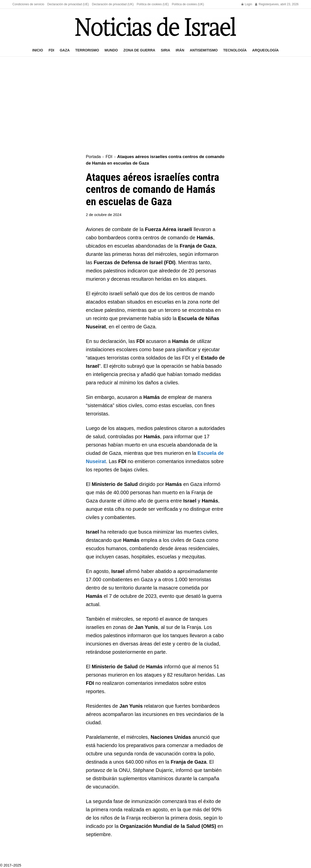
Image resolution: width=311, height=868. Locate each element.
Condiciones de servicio (28, 4)
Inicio (38, 50)
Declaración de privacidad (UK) (113, 4)
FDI (51, 50)
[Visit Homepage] (156, 26)
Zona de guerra (139, 50)
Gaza (65, 50)
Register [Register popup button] (262, 4)
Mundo (111, 50)
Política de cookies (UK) (188, 4)
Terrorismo (87, 50)
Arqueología (266, 50)
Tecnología (235, 50)
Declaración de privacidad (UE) (68, 4)
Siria (165, 50)
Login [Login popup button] (247, 4)
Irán (180, 50)
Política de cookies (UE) (153, 4)
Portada (93, 157)
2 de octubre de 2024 (104, 215)
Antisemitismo (204, 50)
